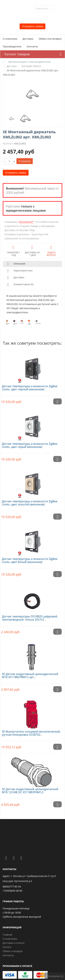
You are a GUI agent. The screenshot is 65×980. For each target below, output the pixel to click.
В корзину (25, 161)
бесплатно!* (27, 222)
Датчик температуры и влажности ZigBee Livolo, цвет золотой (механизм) (30, 503)
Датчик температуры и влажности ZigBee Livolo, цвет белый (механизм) (30, 560)
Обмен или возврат (50, 39)
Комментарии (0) (20, 285)
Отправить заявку (32, 26)
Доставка (28, 39)
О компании (10, 39)
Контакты (32, 46)
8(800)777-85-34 (12, 887)
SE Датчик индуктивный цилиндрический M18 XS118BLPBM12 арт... (30, 676)
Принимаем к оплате (17, 966)
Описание (16, 264)
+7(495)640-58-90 (12, 891)
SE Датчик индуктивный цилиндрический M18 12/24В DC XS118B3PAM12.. (30, 791)
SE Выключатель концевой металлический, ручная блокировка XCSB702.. (31, 733)
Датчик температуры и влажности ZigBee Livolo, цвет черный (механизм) (30, 388)
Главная (7, 935)
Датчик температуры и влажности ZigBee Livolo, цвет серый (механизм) (30, 445)
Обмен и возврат (13, 951)
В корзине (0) (55, 976)
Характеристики (19, 271)
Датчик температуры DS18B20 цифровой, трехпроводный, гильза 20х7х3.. (30, 618)
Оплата (7, 947)
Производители (12, 46)
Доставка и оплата (14, 943)
